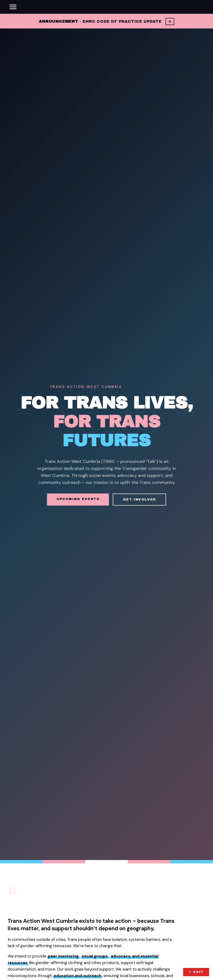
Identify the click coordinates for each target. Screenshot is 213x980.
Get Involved (139, 499)
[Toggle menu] (13, 7)
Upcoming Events (78, 499)
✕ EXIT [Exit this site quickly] (196, 972)
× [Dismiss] (170, 21)
